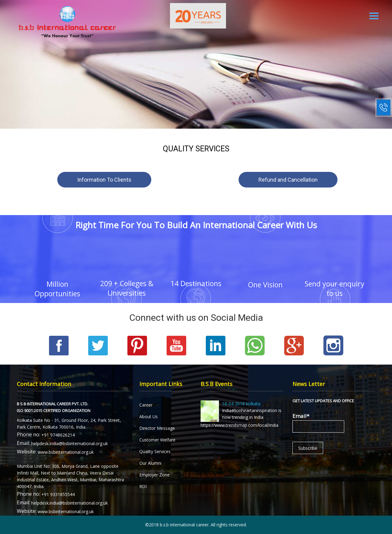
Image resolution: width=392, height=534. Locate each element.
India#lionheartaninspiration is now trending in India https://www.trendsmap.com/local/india (241, 414)
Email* (318, 422)
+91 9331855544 (58, 494)
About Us (149, 417)
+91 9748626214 (58, 435)
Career (146, 405)
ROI (143, 486)
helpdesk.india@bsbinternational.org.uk (70, 443)
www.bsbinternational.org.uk (66, 452)
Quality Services (155, 451)
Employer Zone (155, 475)
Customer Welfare (157, 440)
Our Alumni (150, 463)
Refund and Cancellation (288, 180)
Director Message (157, 428)
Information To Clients (104, 180)
